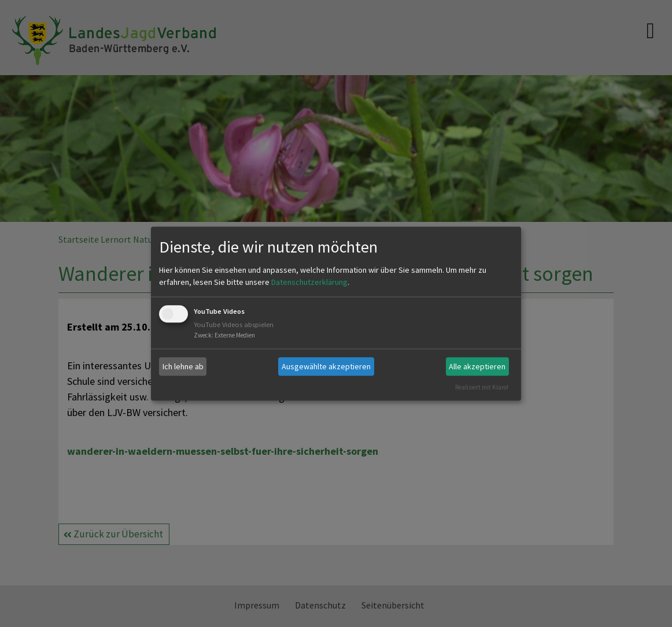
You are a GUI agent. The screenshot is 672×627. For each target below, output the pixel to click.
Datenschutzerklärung (309, 283)
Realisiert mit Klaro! (482, 387)
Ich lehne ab (183, 366)
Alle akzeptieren (477, 366)
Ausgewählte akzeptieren (326, 366)
